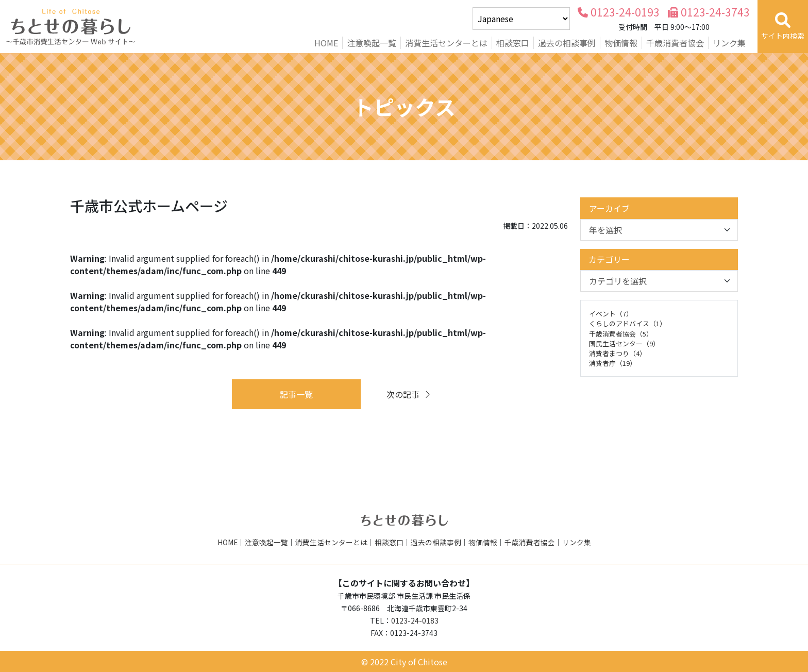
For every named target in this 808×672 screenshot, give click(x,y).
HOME (326, 43)
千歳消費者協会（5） (621, 334)
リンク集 (729, 43)
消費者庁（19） (613, 363)
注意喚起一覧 (372, 43)
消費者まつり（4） (618, 353)
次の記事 (409, 394)
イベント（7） (611, 314)
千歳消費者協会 (675, 43)
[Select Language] (521, 19)
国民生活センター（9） (624, 343)
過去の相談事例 (567, 43)
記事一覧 (296, 394)
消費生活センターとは (446, 43)
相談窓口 (513, 43)
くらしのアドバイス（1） (628, 323)
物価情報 (621, 43)
